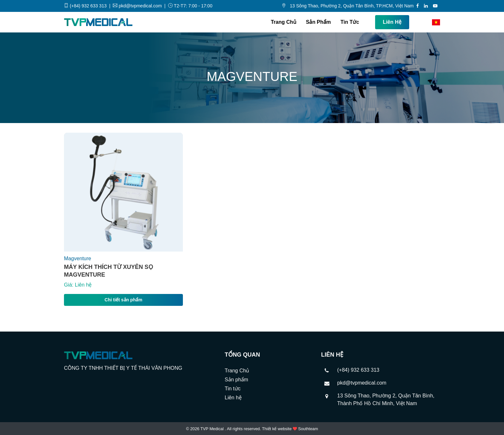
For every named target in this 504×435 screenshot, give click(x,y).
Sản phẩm (319, 22)
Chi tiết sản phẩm (123, 300)
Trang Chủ (283, 22)
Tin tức (350, 22)
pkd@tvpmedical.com (362, 383)
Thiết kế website (277, 429)
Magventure (78, 258)
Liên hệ (392, 22)
